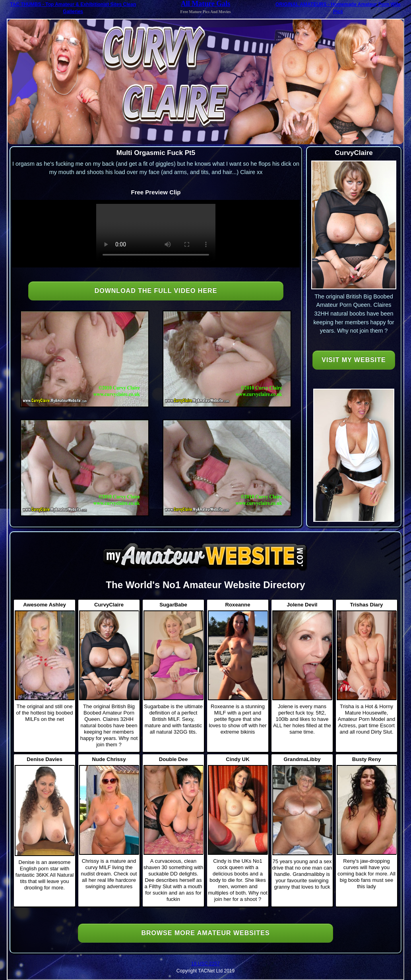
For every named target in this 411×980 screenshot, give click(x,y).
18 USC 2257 (205, 964)
